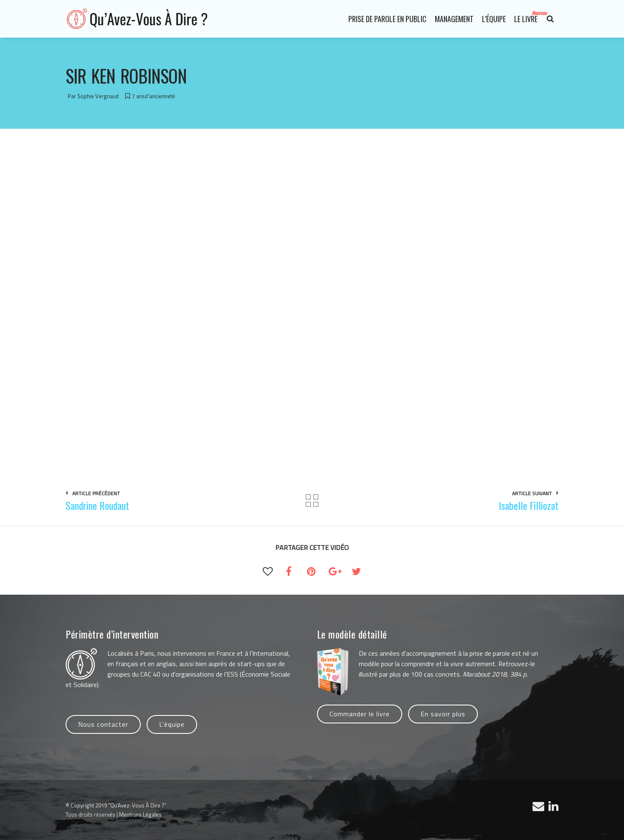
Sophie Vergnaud (98, 96)
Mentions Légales (140, 815)
